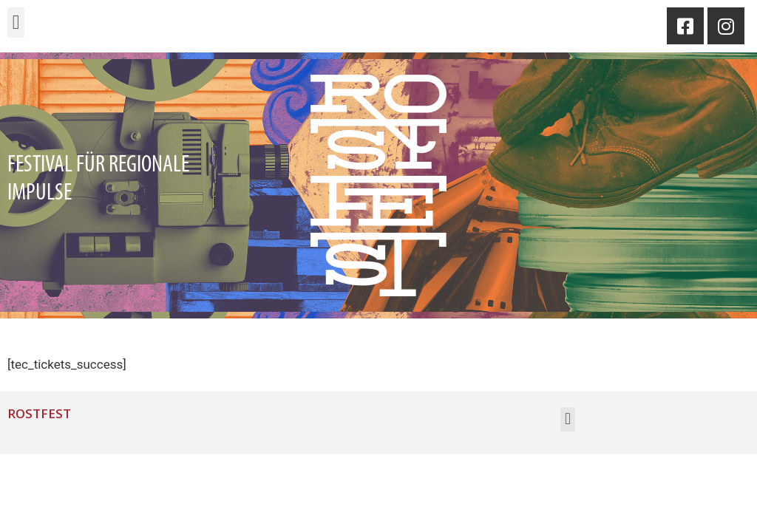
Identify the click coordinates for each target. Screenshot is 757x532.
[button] (16, 23)
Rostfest (39, 413)
